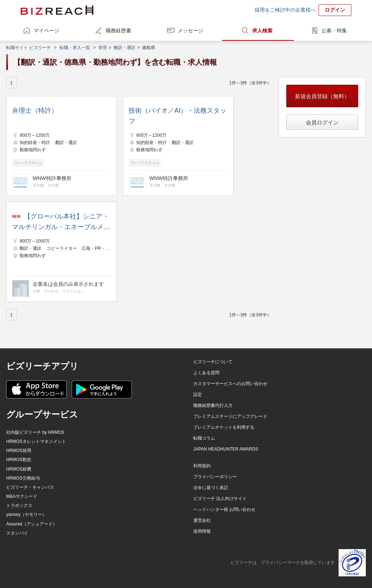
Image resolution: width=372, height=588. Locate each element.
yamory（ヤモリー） (26, 515)
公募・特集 (334, 31)
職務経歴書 (118, 31)
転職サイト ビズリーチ (29, 48)
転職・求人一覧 (75, 48)
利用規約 (202, 466)
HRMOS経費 (19, 469)
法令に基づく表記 (211, 488)
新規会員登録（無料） (322, 96)
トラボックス (19, 505)
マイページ (46, 31)
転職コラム (204, 438)
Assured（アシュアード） (32, 524)
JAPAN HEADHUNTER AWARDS (226, 449)
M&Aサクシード (22, 496)
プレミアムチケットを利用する (224, 427)
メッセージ (190, 31)
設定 (198, 395)
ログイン (335, 10)
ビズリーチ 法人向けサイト (220, 499)
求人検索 (262, 31)
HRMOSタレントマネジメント (36, 441)
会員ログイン (322, 122)
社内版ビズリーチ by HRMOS (35, 432)
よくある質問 (206, 373)
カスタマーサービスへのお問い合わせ (230, 384)
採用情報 (202, 531)
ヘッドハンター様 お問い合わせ (224, 509)
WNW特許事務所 (52, 178)
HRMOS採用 (19, 451)
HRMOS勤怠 (19, 460)
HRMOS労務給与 (23, 478)
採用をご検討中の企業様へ (285, 10)
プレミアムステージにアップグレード (230, 416)
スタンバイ (17, 533)
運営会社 (202, 520)
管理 (102, 48)
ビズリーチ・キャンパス (30, 487)
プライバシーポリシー (215, 477)
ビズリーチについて (213, 362)
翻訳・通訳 (125, 48)
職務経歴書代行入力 (213, 405)
